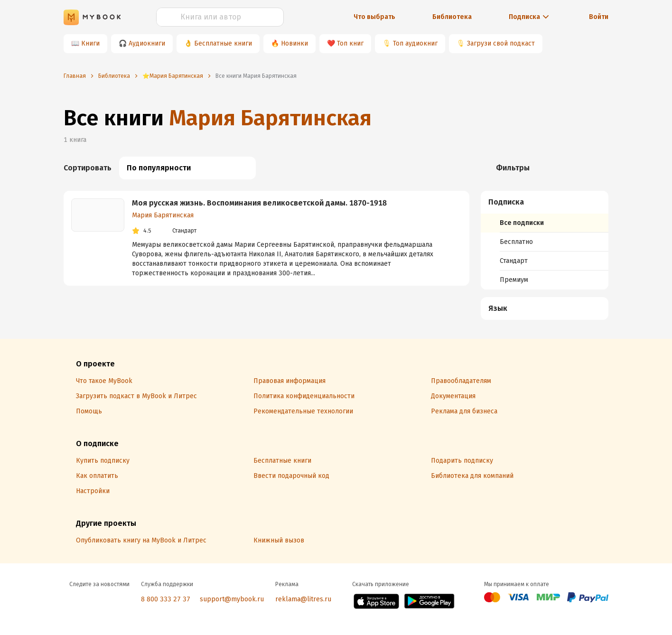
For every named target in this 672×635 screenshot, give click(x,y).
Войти (599, 17)
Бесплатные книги (223, 43)
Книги (90, 43)
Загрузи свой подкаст (501, 43)
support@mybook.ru (232, 599)
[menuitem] (545, 240)
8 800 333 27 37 (166, 599)
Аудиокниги (147, 43)
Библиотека (452, 17)
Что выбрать (374, 17)
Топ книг (350, 43)
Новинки (294, 43)
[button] (545, 202)
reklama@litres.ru (303, 599)
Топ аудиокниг (415, 43)
